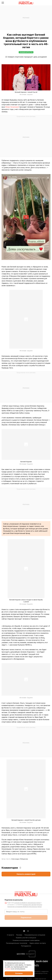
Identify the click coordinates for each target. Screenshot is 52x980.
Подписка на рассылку (14, 900)
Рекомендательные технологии (17, 943)
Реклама (19, 935)
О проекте (10, 935)
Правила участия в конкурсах (26, 938)
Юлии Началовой (12, 107)
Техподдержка (26, 946)
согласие (8, 969)
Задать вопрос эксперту (38, 943)
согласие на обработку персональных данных (27, 903)
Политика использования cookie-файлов (26, 940)
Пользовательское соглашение (35, 935)
